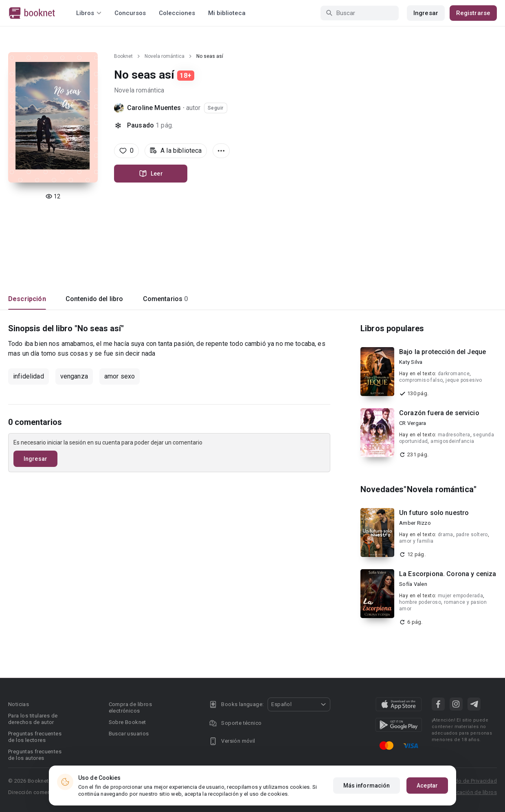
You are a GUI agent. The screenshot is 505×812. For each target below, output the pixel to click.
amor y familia (416, 541)
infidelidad (29, 376)
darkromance (454, 374)
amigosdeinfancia (452, 441)
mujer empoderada (460, 596)
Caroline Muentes (155, 108)
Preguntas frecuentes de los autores (35, 755)
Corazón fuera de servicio (439, 413)
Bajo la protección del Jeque (442, 352)
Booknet (123, 56)
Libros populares (392, 328)
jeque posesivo (464, 380)
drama (446, 535)
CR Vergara (413, 423)
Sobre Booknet (127, 722)
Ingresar (426, 13)
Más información (367, 786)
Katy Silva (411, 362)
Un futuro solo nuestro (434, 513)
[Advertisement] (253, 238)
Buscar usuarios (129, 734)
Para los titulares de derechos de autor (33, 719)
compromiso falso (421, 380)
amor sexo (120, 376)
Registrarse (473, 13)
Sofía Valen (413, 584)
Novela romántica (165, 56)
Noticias (19, 704)
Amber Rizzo (415, 523)
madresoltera (454, 435)
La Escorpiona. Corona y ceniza (448, 574)
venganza (74, 376)
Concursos (130, 13)
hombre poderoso (420, 602)
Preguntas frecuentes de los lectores (35, 737)
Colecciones (177, 13)
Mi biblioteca (227, 13)
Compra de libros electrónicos (130, 707)
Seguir (216, 108)
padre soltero (472, 535)
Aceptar (427, 786)
